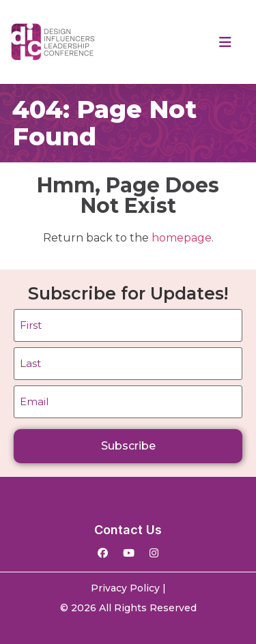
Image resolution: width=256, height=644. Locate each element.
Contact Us (128, 530)
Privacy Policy (125, 588)
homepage (182, 238)
